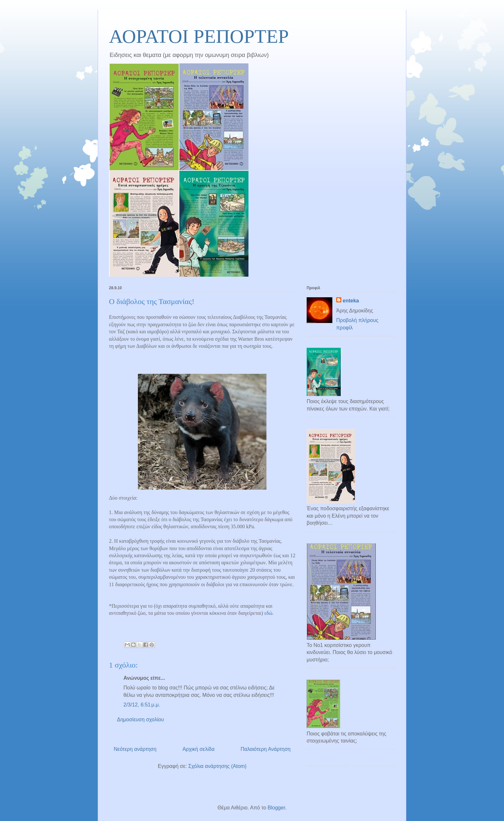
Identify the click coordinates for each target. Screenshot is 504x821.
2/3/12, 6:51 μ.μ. (142, 705)
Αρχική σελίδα (199, 749)
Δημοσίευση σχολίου (140, 720)
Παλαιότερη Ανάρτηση (265, 749)
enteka (351, 301)
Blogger (276, 808)
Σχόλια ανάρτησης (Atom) (217, 766)
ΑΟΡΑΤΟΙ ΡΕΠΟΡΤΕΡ (199, 36)
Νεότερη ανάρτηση (135, 749)
